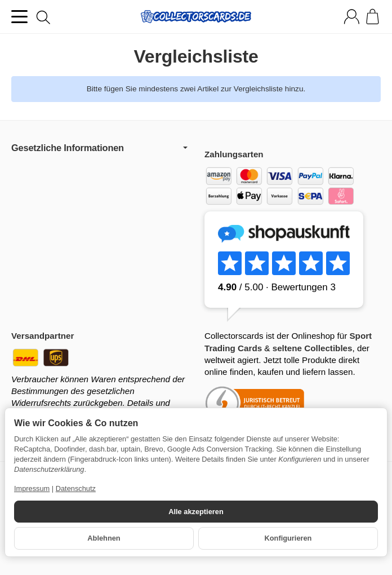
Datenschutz (76, 488)
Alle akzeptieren (196, 512)
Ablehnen (104, 538)
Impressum (32, 488)
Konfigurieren (288, 538)
